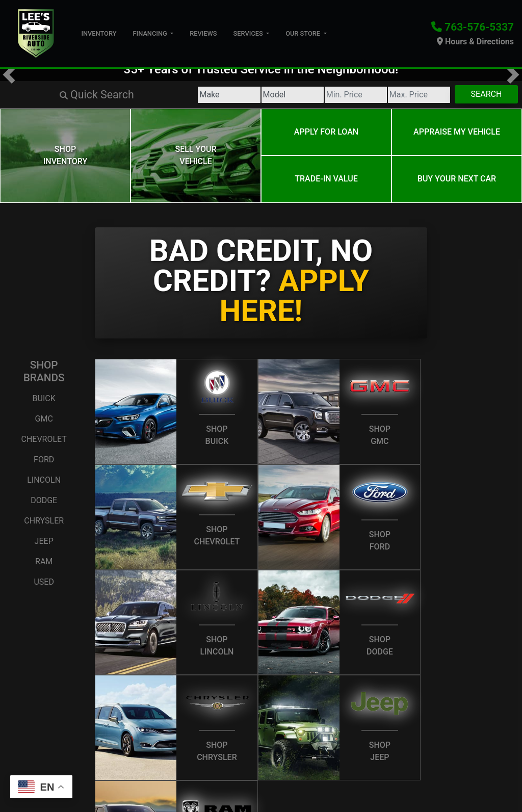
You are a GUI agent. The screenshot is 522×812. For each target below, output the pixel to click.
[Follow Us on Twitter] (451, 773)
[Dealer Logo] (36, 33)
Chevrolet (44, 421)
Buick (44, 381)
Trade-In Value (326, 165)
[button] (9, 75)
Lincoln (44, 462)
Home (19, 770)
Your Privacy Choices (385, 784)
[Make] (125, 95)
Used (44, 564)
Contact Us (96, 770)
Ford (44, 442)
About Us (53, 770)
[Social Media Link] (487, 773)
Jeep (44, 523)
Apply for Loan (326, 127)
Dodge (44, 482)
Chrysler (44, 503)
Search (475, 94)
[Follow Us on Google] (469, 773)
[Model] (211, 95)
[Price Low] (298, 95)
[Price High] (384, 95)
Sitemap (317, 784)
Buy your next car (457, 165)
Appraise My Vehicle (457, 127)
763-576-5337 (479, 27)
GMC (44, 401)
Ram (44, 544)
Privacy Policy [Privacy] (147, 770)
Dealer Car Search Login (192, 784)
